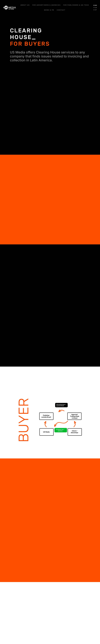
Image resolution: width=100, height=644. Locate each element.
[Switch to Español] (95, 10)
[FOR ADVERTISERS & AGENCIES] (46, 5)
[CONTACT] (61, 10)
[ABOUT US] (25, 5)
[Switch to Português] (95, 8)
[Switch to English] (95, 5)
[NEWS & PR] (49, 10)
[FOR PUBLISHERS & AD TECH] (76, 5)
